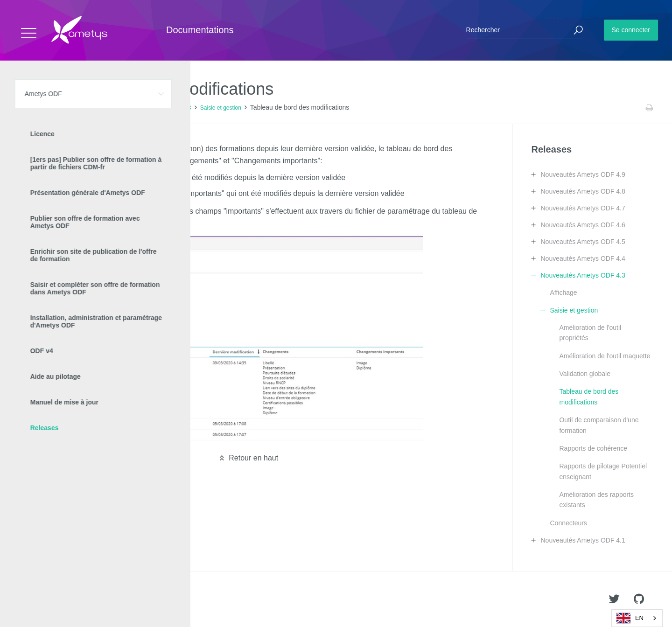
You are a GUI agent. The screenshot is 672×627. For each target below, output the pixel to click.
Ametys (62, 599)
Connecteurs (568, 523)
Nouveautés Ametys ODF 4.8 (583, 191)
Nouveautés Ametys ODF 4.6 (583, 225)
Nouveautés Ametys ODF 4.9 (583, 174)
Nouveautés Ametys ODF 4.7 (583, 208)
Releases (98, 108)
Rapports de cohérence (593, 448)
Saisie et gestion (221, 108)
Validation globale (585, 374)
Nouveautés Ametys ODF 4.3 (155, 108)
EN (630, 618)
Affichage (563, 293)
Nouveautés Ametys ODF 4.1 (583, 540)
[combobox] (637, 618)
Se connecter (631, 30)
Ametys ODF (62, 108)
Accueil (28, 108)
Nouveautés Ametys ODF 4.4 (583, 258)
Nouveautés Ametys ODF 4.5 (583, 242)
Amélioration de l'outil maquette (605, 356)
